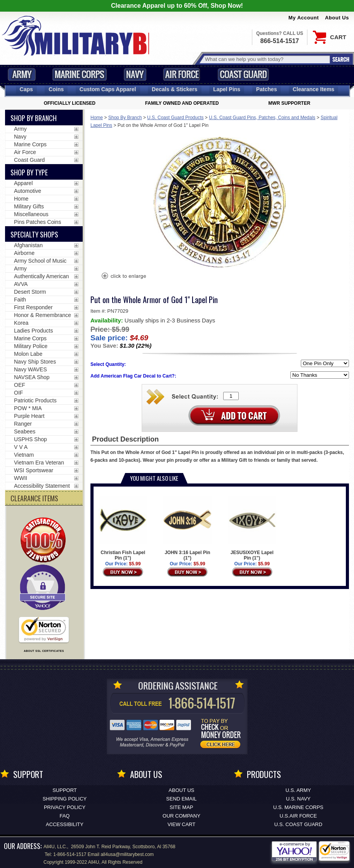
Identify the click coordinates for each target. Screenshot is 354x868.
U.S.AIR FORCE (298, 816)
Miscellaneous (31, 214)
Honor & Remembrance (43, 315)
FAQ (64, 816)
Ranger (23, 424)
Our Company (181, 816)
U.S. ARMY (298, 790)
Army (22, 74)
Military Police (31, 346)
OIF (18, 393)
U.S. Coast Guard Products (175, 118)
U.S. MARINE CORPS (298, 807)
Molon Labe (28, 354)
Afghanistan (28, 245)
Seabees (25, 431)
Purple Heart (29, 416)
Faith (20, 300)
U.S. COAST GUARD (298, 824)
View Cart (181, 824)
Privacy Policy (65, 807)
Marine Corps (80, 74)
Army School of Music (40, 261)
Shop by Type (29, 172)
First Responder (33, 307)
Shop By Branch (125, 118)
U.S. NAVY (298, 799)
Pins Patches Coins (37, 222)
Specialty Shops (34, 234)
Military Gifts (29, 206)
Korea (21, 323)
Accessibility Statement (42, 486)
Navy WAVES (30, 369)
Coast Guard (243, 74)
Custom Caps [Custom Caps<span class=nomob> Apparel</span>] (108, 89)
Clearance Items (313, 89)
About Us (337, 18)
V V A (21, 447)
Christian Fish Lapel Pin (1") (123, 528)
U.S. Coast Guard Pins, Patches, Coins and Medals (262, 118)
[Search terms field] (266, 59)
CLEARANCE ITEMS (34, 498)
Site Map (181, 807)
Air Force (182, 74)
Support (65, 790)
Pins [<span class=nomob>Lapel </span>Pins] (227, 89)
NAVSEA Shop (32, 377)
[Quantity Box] (231, 396)
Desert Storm (30, 292)
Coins (56, 89)
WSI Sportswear (34, 470)
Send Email (181, 799)
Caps (26, 89)
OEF (20, 385)
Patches (267, 89)
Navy (135, 74)
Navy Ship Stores (35, 362)
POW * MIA (28, 408)
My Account (304, 18)
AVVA (21, 284)
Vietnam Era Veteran (39, 463)
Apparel (23, 183)
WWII (21, 478)
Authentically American (42, 276)
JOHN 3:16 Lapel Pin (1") (187, 528)
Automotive (28, 191)
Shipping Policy (65, 799)
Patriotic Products (35, 400)
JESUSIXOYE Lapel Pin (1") (252, 528)
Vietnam (24, 455)
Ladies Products (33, 331)
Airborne (24, 253)
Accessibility (65, 824)
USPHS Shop (30, 439)
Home (97, 118)
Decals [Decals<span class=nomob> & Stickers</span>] (175, 89)
